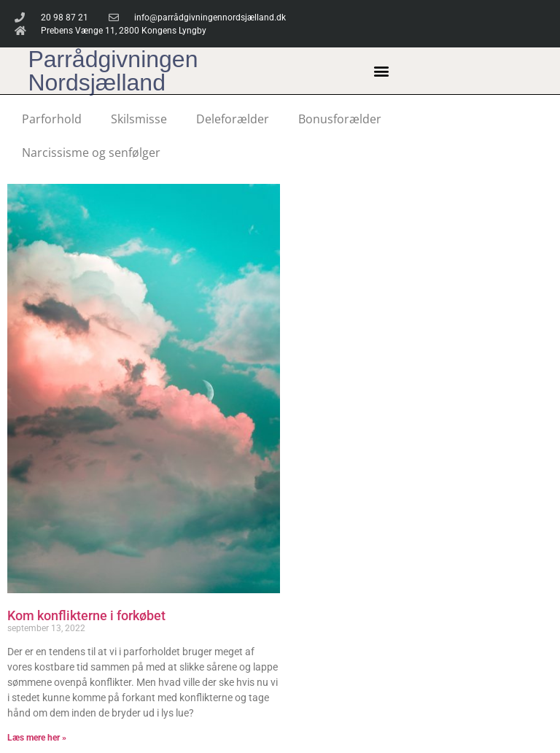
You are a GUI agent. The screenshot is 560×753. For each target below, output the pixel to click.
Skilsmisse (139, 119)
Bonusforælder (340, 119)
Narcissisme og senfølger (91, 152)
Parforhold (52, 119)
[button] (382, 71)
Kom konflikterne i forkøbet (86, 615)
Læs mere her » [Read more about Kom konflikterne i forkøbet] (37, 738)
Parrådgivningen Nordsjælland (113, 71)
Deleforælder (233, 119)
